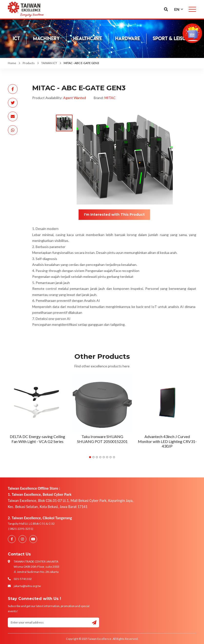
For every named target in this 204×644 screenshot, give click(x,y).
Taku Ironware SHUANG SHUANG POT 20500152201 (102, 439)
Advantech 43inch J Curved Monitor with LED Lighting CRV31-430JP (167, 441)
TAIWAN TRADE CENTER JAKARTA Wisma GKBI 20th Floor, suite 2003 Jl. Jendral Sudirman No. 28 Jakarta (36, 567)
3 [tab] (97, 457)
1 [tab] (90, 457)
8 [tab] (114, 457)
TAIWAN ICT (49, 63)
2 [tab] (93, 457)
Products (29, 63)
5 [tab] (104, 457)
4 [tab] (100, 457)
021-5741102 (23, 579)
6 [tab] (107, 457)
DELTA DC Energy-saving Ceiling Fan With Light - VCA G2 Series (37, 439)
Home (12, 63)
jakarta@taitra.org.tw (27, 586)
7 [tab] (111, 457)
